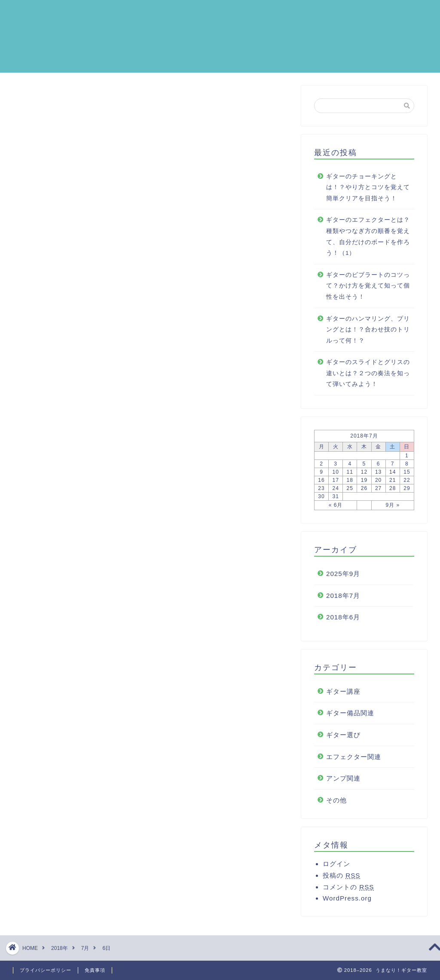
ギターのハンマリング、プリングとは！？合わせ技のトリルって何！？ (368, 334)
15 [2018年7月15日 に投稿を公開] (407, 476)
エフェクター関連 (354, 761)
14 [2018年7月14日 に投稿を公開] (393, 476)
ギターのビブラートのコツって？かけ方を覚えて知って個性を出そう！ (368, 290)
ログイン (336, 868)
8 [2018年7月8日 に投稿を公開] (407, 468)
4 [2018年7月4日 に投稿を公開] (350, 468)
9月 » (393, 509)
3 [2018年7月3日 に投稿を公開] (336, 468)
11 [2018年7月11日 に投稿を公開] (350, 476)
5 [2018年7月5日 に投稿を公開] (364, 468)
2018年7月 (343, 599)
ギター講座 (343, 695)
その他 (336, 804)
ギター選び (343, 739)
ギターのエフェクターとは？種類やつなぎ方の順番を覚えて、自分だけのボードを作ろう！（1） (368, 240)
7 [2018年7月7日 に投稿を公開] (393, 468)
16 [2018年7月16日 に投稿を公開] (321, 484)
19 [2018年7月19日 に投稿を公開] (364, 484)
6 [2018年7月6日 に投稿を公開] (379, 468)
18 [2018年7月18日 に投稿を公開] (350, 484)
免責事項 (95, 970)
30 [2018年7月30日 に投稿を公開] (321, 500)
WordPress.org (347, 902)
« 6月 (336, 509)
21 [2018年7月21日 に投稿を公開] (393, 484)
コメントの (348, 891)
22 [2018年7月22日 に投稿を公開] (407, 484)
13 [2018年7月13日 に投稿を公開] (378, 476)
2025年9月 (343, 577)
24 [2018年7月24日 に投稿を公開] (335, 492)
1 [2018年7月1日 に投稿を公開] (407, 459)
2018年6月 (343, 621)
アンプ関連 (343, 782)
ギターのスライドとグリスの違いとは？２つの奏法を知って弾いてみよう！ (368, 377)
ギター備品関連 (350, 717)
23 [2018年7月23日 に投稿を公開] (321, 492)
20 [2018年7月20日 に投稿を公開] (378, 484)
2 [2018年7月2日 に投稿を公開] (321, 468)
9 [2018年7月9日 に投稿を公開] (321, 476)
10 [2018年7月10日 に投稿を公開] (335, 476)
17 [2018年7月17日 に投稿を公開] (335, 484)
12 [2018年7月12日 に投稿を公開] (364, 476)
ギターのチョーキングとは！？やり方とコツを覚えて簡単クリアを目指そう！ (368, 191)
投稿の (341, 879)
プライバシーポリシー (46, 970)
